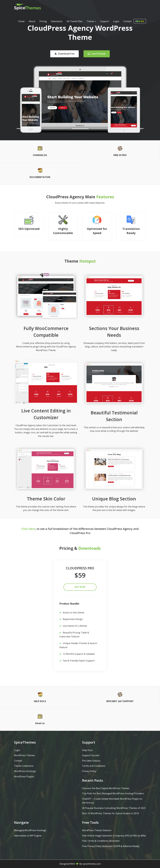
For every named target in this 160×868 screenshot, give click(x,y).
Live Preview (97, 54)
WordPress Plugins (24, 776)
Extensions (57, 21)
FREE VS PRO (120, 155)
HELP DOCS (40, 701)
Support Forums (91, 755)
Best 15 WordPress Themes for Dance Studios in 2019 (110, 813)
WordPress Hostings (25, 771)
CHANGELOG (40, 155)
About (32, 21)
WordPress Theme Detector (97, 830)
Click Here (28, 529)
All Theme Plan (75, 21)
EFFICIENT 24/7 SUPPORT (120, 701)
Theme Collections (24, 766)
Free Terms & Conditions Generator (101, 841)
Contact (127, 21)
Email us (40, 723)
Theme (91, 21)
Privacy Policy (89, 771)
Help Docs (87, 750)
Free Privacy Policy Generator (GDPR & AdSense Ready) (111, 846)
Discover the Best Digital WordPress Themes (106, 788)
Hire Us (141, 21)
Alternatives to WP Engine (28, 836)
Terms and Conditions (94, 766)
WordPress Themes (24, 755)
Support (105, 21)
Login (116, 21)
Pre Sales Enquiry (91, 761)
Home (21, 21)
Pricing (43, 21)
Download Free (65, 54)
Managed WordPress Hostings (30, 830)
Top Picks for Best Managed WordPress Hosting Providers (113, 793)
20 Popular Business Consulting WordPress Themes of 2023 (114, 808)
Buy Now (80, 587)
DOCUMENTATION (40, 177)
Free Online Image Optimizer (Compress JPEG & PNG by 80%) (114, 836)
